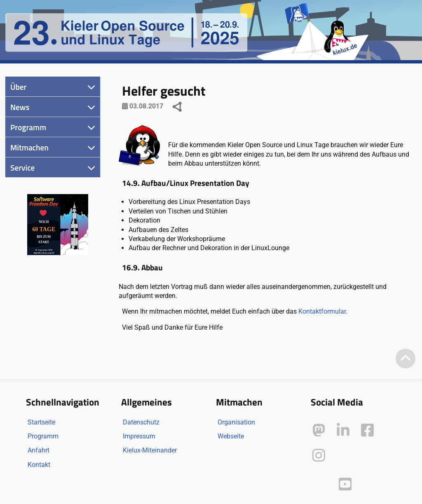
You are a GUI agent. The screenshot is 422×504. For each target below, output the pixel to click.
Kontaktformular (322, 311)
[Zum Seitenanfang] (406, 359)
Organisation (236, 422)
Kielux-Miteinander (150, 450)
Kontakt (39, 465)
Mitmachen (29, 147)
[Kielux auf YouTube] (345, 484)
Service (22, 168)
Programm (28, 127)
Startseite (41, 422)
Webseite (231, 436)
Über (18, 87)
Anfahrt (39, 450)
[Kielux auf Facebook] (367, 430)
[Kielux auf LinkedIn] (343, 430)
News (20, 107)
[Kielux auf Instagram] (319, 456)
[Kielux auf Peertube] (320, 483)
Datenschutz (141, 422)
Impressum (139, 436)
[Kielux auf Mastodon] (319, 430)
